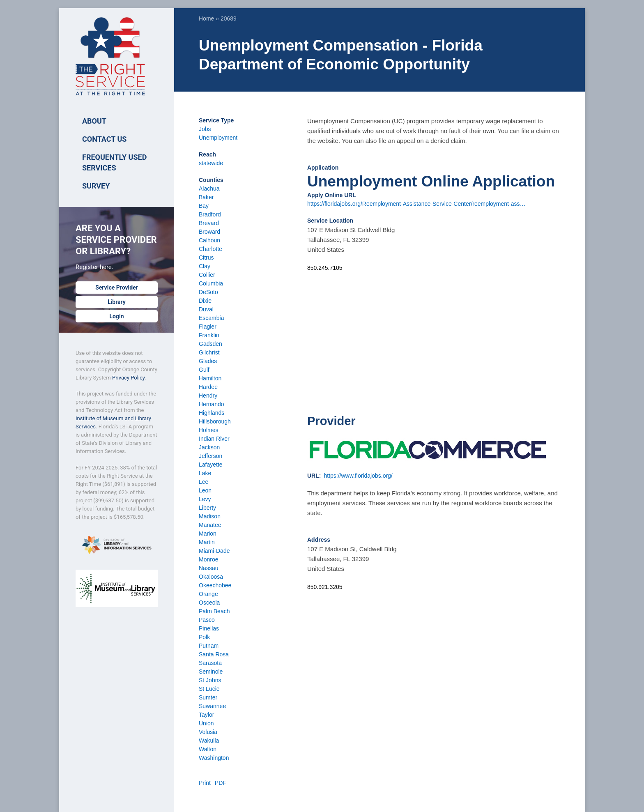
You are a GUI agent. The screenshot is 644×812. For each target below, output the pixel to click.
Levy (205, 499)
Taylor (206, 715)
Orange (208, 594)
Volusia (208, 732)
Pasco (207, 620)
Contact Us (104, 139)
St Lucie (209, 689)
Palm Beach (214, 611)
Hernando (212, 404)
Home (206, 18)
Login (116, 316)
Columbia (211, 283)
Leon (205, 490)
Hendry (208, 396)
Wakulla (209, 741)
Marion (208, 534)
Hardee (208, 387)
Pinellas (209, 628)
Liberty (207, 508)
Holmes (208, 430)
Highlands (212, 413)
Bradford (210, 214)
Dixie (205, 301)
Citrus (206, 258)
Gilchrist (209, 352)
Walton (208, 749)
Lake (205, 473)
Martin (207, 542)
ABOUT (94, 121)
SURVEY (96, 186)
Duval (206, 309)
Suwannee (212, 706)
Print (205, 783)
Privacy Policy (128, 378)
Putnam (209, 646)
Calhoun (209, 240)
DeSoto (208, 292)
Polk (204, 637)
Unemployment (218, 138)
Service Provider (117, 288)
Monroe (208, 559)
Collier (207, 275)
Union (206, 723)
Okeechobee (215, 585)
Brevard (209, 223)
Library (117, 302)
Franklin (209, 335)
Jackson (209, 447)
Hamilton (210, 378)
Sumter (208, 697)
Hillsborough (215, 421)
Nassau (208, 568)
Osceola (209, 603)
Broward (209, 232)
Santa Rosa (214, 654)
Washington (214, 758)
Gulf (204, 370)
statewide (211, 163)
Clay (205, 266)
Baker (206, 197)
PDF (221, 783)
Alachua (209, 189)
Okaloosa (211, 577)
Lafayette (211, 465)
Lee (204, 482)
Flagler (208, 327)
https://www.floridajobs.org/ (358, 476)
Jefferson (210, 456)
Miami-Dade (214, 551)
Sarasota (210, 663)
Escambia (211, 318)
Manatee (210, 525)
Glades (208, 361)
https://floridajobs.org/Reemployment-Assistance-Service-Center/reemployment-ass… (416, 204)
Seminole (211, 672)
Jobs (205, 129)
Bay (204, 206)
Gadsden (210, 344)
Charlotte (210, 249)
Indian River (214, 439)
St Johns (210, 680)
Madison (210, 516)
